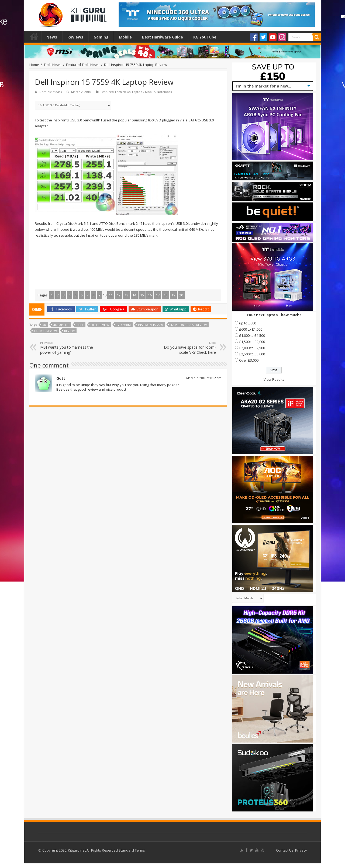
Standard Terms (132, 850)
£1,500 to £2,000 (252, 342)
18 (165, 295)
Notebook (164, 92)
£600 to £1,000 (251, 329)
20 (181, 295)
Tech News (53, 65)
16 (150, 295)
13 (126, 295)
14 (134, 295)
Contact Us (285, 850)
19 (173, 295)
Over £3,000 (249, 360)
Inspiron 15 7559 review (189, 325)
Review (69, 331)
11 (111, 295)
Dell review (100, 325)
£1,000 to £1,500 (252, 335)
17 (158, 295)
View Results (274, 379)
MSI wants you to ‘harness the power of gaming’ (68, 348)
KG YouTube (205, 37)
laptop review (45, 331)
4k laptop (61, 325)
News (52, 37)
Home (34, 36)
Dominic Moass (51, 92)
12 (119, 295)
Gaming (101, 37)
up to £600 (248, 323)
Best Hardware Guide (163, 37)
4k (44, 325)
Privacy (301, 850)
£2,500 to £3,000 (252, 354)
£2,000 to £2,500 (252, 348)
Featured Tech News (83, 65)
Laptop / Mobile (144, 92)
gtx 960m (124, 325)
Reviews (75, 37)
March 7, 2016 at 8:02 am (204, 378)
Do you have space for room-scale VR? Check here (188, 348)
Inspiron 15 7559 (151, 325)
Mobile (125, 37)
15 (142, 295)
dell (80, 325)
